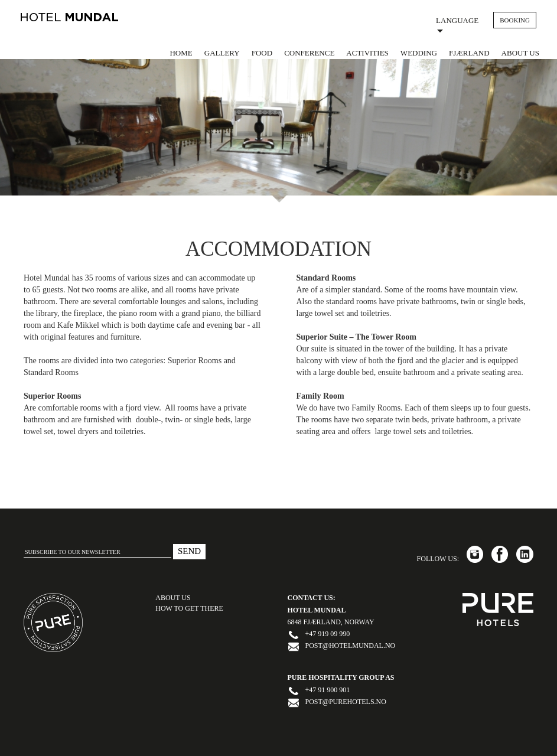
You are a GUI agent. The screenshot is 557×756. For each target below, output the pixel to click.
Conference (309, 53)
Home (181, 53)
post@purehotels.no (346, 702)
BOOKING (515, 20)
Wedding (419, 53)
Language (457, 24)
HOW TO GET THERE (189, 608)
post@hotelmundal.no (351, 646)
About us (520, 53)
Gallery (222, 53)
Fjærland (469, 53)
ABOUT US (173, 598)
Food (262, 53)
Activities (367, 53)
